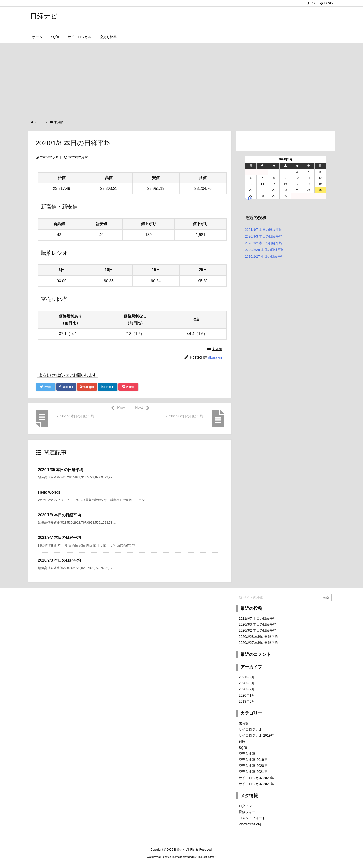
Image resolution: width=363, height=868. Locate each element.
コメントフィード (252, 818)
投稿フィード (249, 812)
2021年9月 (247, 677)
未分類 (59, 122)
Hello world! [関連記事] (49, 492)
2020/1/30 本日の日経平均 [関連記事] (60, 470)
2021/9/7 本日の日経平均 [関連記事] (59, 538)
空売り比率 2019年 (253, 760)
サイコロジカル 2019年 (256, 735)
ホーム (39, 122)
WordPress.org (250, 824)
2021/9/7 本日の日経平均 (264, 230)
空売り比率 (247, 754)
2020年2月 (247, 689)
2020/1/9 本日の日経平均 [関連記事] (59, 515)
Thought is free (206, 857)
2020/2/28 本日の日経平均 (265, 250)
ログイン (245, 806)
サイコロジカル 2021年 (256, 784)
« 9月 (249, 198)
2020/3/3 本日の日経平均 (264, 236)
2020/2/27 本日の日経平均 (265, 256)
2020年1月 (247, 695)
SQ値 (243, 748)
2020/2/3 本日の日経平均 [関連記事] (59, 560)
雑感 (242, 741)
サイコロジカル (250, 729)
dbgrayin (215, 357)
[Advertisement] (181, 79)
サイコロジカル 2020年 (256, 778)
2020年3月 (247, 683)
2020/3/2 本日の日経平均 (264, 243)
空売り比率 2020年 (253, 766)
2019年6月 (247, 701)
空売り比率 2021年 (253, 772)
